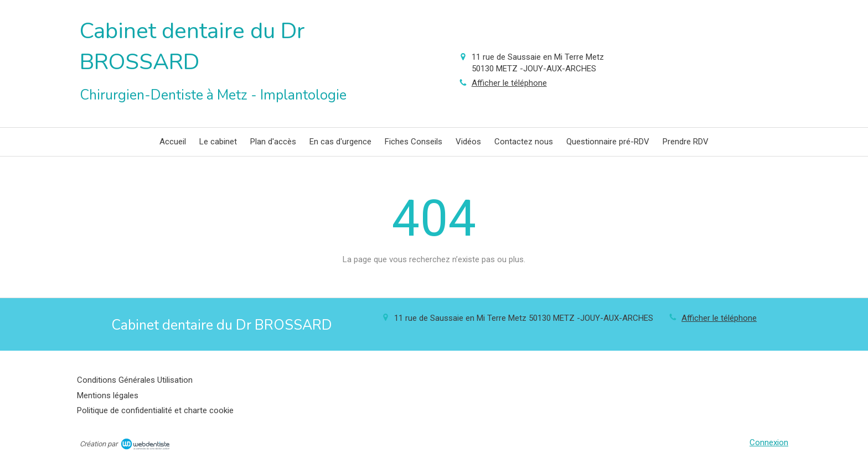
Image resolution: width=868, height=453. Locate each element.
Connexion (769, 442)
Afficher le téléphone (509, 83)
